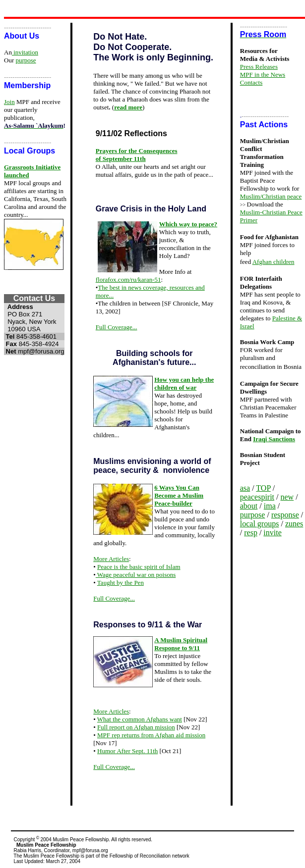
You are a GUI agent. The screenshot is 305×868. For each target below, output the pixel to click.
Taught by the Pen (121, 583)
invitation (25, 52)
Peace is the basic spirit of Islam (139, 567)
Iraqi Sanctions (274, 439)
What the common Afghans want (140, 719)
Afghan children (274, 262)
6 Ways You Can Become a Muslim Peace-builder (179, 495)
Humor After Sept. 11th (127, 751)
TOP (263, 488)
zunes (294, 524)
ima (270, 506)
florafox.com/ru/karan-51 (128, 280)
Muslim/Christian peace (271, 196)
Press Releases (259, 67)
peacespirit (257, 497)
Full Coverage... (117, 327)
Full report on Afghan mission (136, 727)
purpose (26, 60)
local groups (260, 524)
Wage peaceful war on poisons (136, 575)
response (285, 515)
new (287, 497)
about (249, 506)
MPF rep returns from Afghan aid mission (151, 735)
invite (272, 533)
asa (245, 488)
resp (251, 533)
